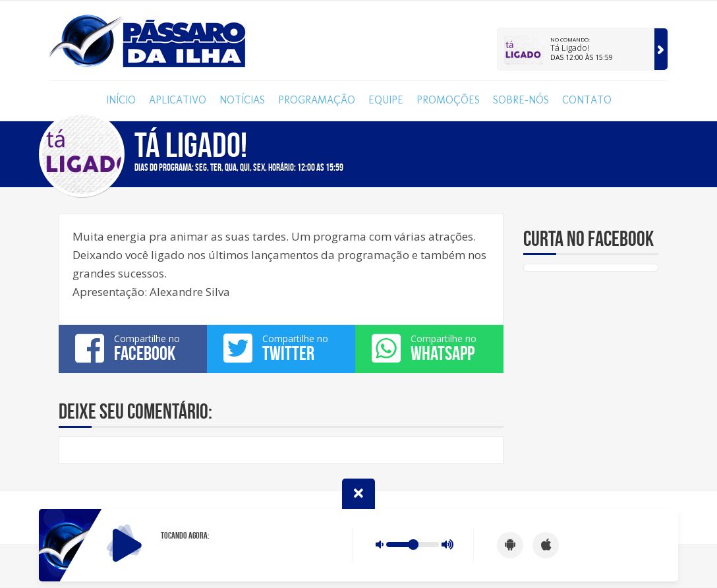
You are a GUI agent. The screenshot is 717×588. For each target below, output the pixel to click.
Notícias (242, 100)
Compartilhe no (133, 348)
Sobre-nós (521, 100)
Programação (317, 100)
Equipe (386, 100)
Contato (587, 100)
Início (121, 100)
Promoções (448, 100)
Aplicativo (178, 100)
